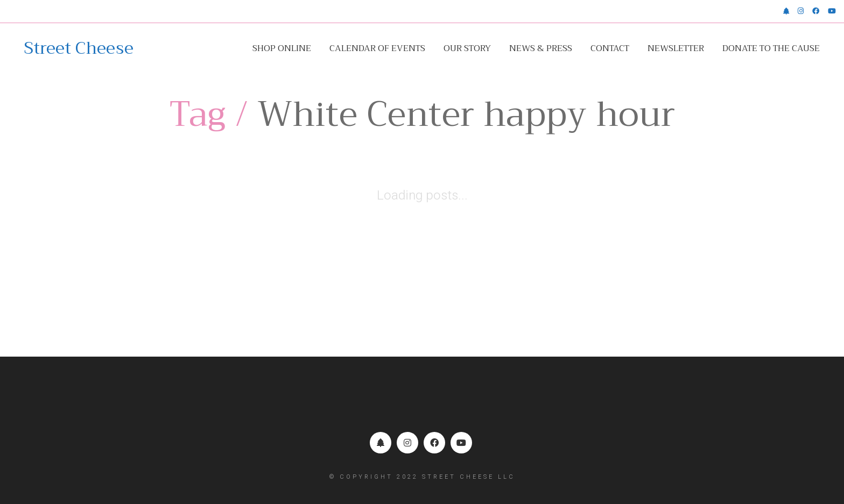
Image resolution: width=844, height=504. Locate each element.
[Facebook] (434, 443)
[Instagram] (407, 443)
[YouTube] (461, 443)
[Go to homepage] (79, 48)
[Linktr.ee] (381, 443)
